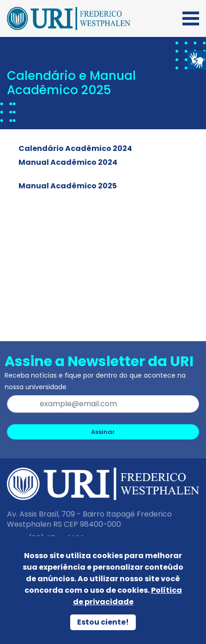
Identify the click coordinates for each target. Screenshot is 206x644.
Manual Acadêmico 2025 (68, 186)
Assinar (103, 432)
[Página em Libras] (197, 59)
